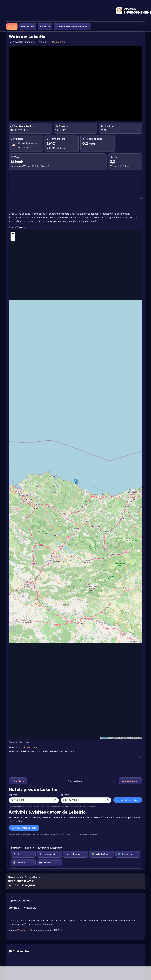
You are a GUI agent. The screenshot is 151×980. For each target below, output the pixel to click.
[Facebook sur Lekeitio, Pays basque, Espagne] (49, 855)
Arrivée (34, 799)
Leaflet (105, 738)
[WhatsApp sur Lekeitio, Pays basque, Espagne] (102, 855)
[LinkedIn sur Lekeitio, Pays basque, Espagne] (75, 855)
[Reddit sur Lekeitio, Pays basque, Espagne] (23, 863)
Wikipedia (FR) (25, 930)
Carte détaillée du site (19, 742)
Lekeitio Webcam (27, 747)
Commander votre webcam (72, 26)
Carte (12, 26)
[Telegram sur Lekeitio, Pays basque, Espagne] (128, 855)
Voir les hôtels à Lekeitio (128, 800)
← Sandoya (18, 781)
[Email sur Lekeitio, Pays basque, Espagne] (49, 863)
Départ (86, 799)
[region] (76, 485)
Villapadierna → (131, 781)
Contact (45, 26)
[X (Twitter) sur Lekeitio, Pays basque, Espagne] (23, 855)
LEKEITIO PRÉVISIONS (75, 183)
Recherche (28, 26)
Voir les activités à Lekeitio (24, 828)
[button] (76, 482)
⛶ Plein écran (57, 42)
